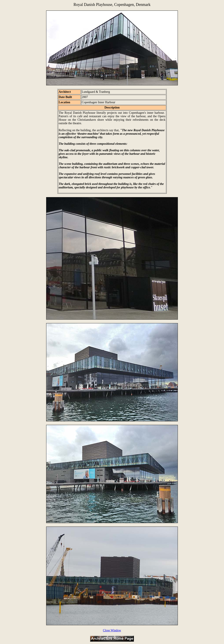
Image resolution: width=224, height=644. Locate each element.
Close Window (112, 630)
